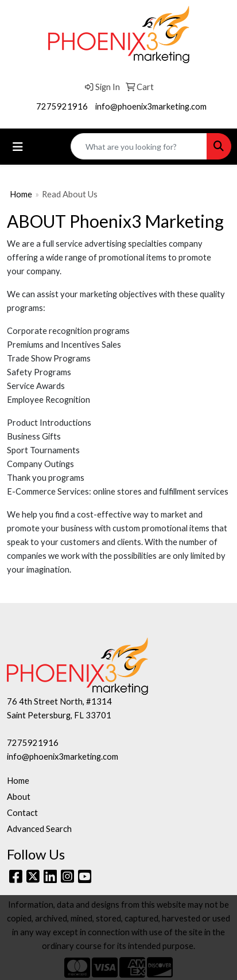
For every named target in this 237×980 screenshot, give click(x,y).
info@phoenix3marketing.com (151, 106)
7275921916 (62, 106)
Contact (22, 813)
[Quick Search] (139, 146)
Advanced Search (39, 829)
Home (21, 194)
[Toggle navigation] (18, 147)
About (19, 797)
